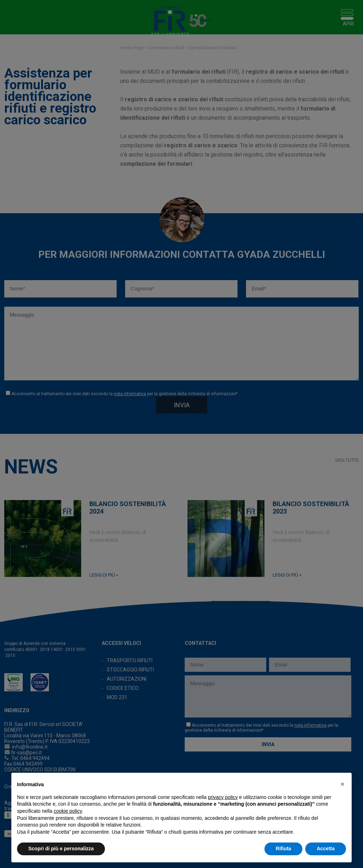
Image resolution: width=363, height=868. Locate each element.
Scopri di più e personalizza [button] (61, 849)
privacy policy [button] (223, 797)
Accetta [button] (326, 849)
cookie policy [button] (68, 811)
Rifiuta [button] (284, 849)
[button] (342, 784)
